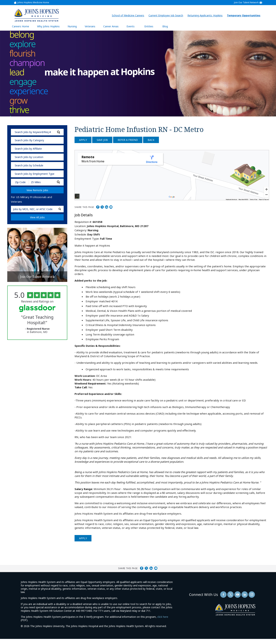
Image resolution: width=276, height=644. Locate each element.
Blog (165, 26)
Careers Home (21, 26)
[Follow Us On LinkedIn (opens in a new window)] (245, 595)
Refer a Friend (128, 140)
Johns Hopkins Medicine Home (33, 3)
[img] (37, 15)
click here (163, 617)
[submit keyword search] (59, 132)
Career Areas (111, 26)
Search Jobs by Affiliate (28, 149)
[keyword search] (37, 132)
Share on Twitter (102, 207)
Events (131, 26)
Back (151, 140)
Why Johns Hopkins (48, 26)
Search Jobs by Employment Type (35, 174)
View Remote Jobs (37, 190)
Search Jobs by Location (29, 157)
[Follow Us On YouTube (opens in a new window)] (238, 595)
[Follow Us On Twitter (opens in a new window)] (230, 595)
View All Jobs (37, 217)
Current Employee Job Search (167, 15)
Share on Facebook (98, 207)
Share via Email (111, 207)
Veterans (90, 26)
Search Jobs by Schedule (29, 165)
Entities (152, 28)
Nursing (74, 28)
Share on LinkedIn (107, 207)
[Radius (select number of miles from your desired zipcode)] (41, 182)
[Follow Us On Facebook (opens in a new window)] (223, 595)
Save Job (102, 140)
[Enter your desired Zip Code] (20, 182)
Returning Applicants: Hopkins (206, 15)
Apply (83, 140)
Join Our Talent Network (246, 3)
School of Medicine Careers (129, 15)
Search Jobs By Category (29, 140)
